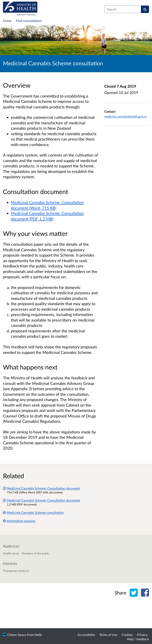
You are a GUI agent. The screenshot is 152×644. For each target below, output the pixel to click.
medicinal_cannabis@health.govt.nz (126, 116)
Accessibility (86, 635)
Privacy (142, 635)
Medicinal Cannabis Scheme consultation (33, 512)
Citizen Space (17, 635)
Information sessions (19, 521)
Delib (38, 635)
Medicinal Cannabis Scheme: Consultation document (42, 488)
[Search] (145, 9)
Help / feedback (138, 639)
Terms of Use (108, 635)
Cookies (127, 635)
